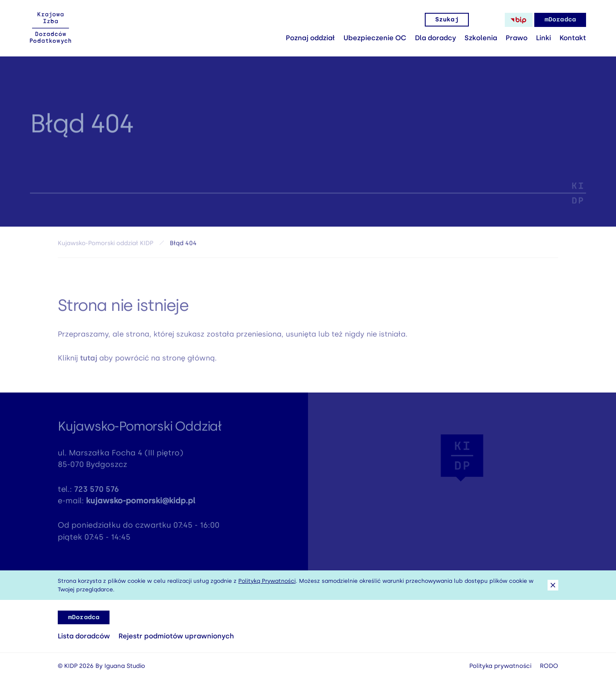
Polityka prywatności (500, 666)
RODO (549, 666)
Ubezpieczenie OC (375, 38)
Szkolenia (481, 38)
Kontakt (573, 38)
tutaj (89, 361)
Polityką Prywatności (267, 581)
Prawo (517, 38)
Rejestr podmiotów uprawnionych (176, 636)
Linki (543, 38)
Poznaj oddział (310, 38)
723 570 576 (96, 493)
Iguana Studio (125, 666)
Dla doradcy (435, 38)
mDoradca (560, 19)
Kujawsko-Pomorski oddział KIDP (105, 245)
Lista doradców (84, 636)
